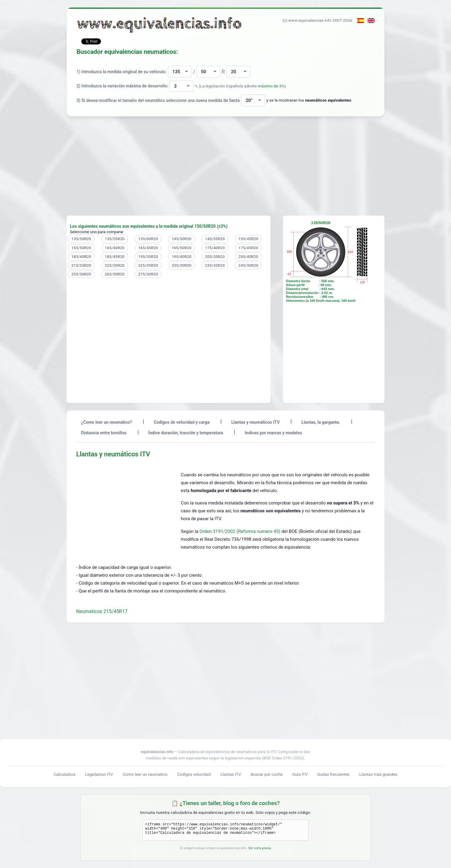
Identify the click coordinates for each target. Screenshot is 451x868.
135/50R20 (81, 239)
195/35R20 (148, 257)
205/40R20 (248, 257)
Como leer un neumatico (145, 774)
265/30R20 (115, 274)
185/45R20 (115, 257)
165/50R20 (182, 248)
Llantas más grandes (378, 774)
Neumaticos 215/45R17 (102, 611)
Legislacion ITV (99, 774)
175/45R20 (248, 248)
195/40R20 (182, 257)
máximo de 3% (271, 86)
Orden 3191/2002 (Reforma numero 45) (240, 531)
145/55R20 (215, 239)
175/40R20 (215, 248)
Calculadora (64, 774)
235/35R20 (215, 265)
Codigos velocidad (194, 774)
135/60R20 (148, 239)
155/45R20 (248, 239)
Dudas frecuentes (333, 774)
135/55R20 (115, 239)
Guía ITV (300, 774)
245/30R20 (248, 265)
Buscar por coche (267, 774)
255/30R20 (81, 274)
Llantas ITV (231, 774)
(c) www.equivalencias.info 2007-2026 (317, 20)
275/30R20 (148, 274)
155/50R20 (81, 248)
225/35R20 (148, 265)
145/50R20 (182, 239)
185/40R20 (81, 257)
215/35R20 (81, 265)
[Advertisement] (225, 166)
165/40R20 (115, 248)
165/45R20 (148, 248)
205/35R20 (215, 257)
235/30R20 (182, 265)
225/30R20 (115, 265)
